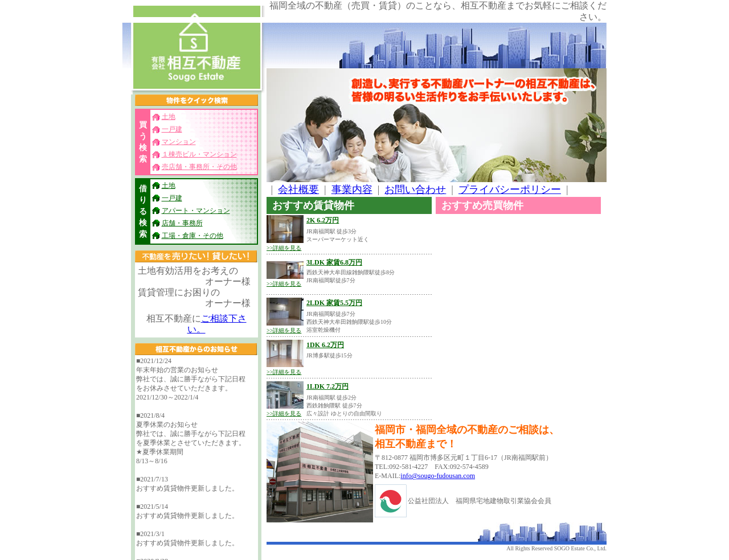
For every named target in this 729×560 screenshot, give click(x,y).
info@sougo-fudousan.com (438, 476)
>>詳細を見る (284, 248)
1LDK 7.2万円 (327, 386)
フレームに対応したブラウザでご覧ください (196, 458)
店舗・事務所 (182, 223)
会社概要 (298, 190)
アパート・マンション (196, 211)
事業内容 (352, 190)
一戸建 (172, 129)
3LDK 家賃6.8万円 (334, 262)
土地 (169, 117)
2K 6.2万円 (323, 220)
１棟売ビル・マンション (199, 154)
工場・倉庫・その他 (193, 236)
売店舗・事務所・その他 (199, 167)
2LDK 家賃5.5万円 (334, 303)
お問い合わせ (415, 190)
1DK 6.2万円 (325, 345)
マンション (179, 142)
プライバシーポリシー (510, 190)
